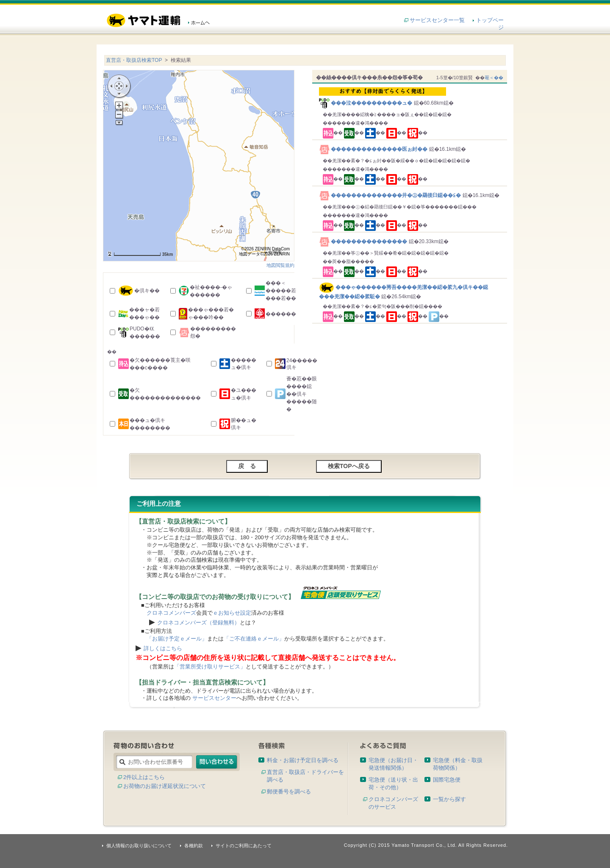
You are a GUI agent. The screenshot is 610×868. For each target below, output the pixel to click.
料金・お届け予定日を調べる (303, 760)
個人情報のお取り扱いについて (139, 846)
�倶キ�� (147, 291)
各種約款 (194, 846)
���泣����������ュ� (411, 97)
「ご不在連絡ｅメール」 (254, 639)
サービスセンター (214, 698)
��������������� (364, 241)
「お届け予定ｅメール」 (177, 639)
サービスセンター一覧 (437, 20)
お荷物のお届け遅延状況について (165, 786)
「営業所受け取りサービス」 (210, 667)
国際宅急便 (447, 780)
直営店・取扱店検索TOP (134, 60)
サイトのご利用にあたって (244, 846)
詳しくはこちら (163, 648)
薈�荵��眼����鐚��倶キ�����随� (302, 394)
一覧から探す (449, 799)
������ (281, 314)
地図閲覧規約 (280, 265)
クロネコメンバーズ (171, 613)
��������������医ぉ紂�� (374, 149)
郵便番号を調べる (289, 792)
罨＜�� (494, 78)
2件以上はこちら (144, 777)
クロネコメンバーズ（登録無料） (198, 623)
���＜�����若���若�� (281, 291)
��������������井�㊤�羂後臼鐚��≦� (391, 195)
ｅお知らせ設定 (232, 613)
